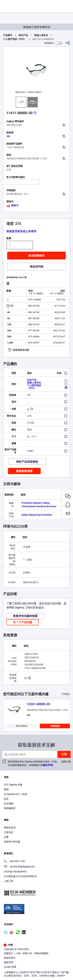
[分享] (68, 43)
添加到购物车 (37, 256)
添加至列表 (37, 267)
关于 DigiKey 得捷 (13, 785)
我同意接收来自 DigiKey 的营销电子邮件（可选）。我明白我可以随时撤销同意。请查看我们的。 (39, 763)
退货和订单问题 (12, 842)
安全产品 (23, 35)
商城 (6, 789)
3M (8, 136)
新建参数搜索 (24, 471)
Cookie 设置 (10, 967)
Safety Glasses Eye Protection (37, 515)
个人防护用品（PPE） (15, 39)
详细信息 (55, 726)
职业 (6, 799)
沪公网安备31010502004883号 (20, 876)
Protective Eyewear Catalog (36, 503)
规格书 (12, 205)
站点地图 (9, 804)
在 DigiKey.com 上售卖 (16, 794)
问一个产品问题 (23, 622)
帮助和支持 (10, 828)
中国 (8, 945)
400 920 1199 (14, 862)
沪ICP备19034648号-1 (16, 872)
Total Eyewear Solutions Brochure (39, 506)
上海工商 (9, 881)
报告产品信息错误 (27, 462)
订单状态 (9, 832)
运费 (6, 837)
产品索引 (8, 35)
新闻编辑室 (10, 808)
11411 (30, 451)
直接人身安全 (41, 35)
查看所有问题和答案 (25, 616)
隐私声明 (48, 765)
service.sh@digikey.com (19, 867)
